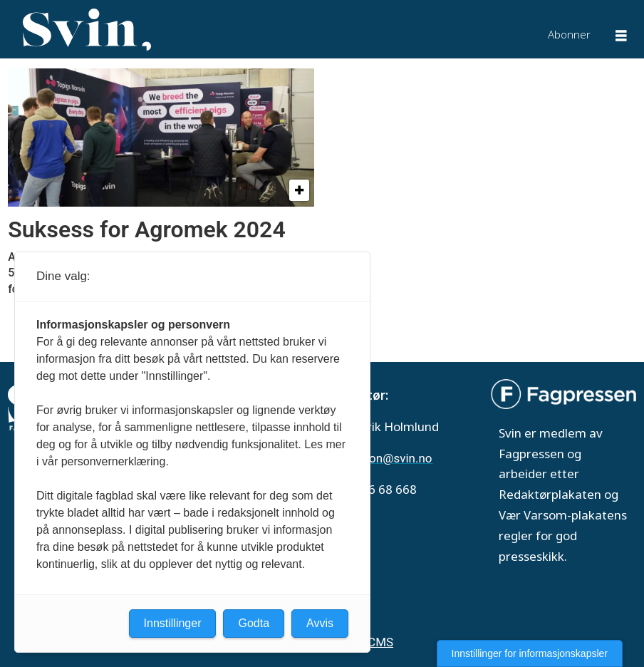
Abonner (569, 34)
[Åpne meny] (621, 37)
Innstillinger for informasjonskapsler (530, 653)
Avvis (320, 623)
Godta (254, 623)
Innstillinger (173, 623)
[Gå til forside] (87, 30)
